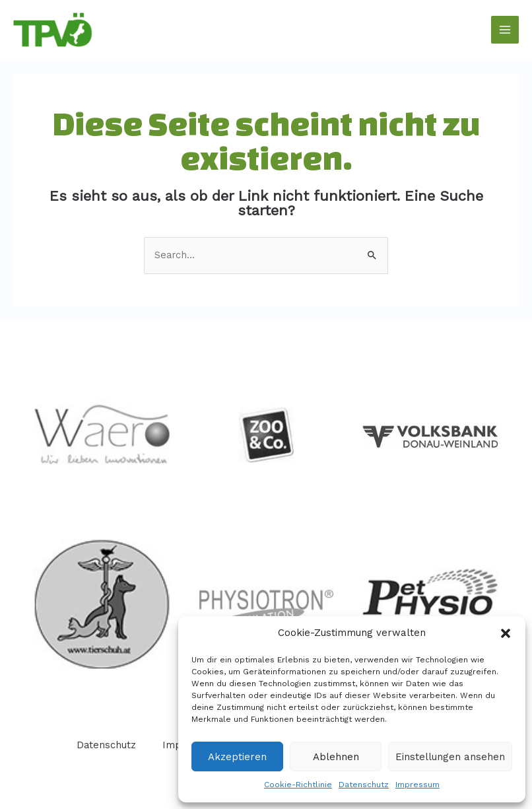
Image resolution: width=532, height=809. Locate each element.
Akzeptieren (237, 757)
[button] (506, 633)
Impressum (417, 785)
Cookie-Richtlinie (298, 785)
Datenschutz (364, 785)
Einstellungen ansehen (450, 757)
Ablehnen (336, 757)
